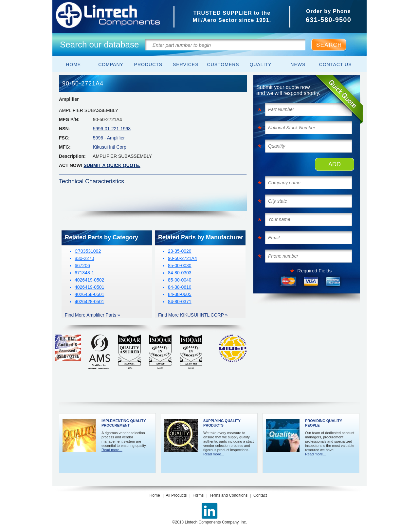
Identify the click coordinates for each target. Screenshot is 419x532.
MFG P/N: (69, 119)
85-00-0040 (180, 280)
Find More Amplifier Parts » (92, 315)
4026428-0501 (89, 302)
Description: (72, 156)
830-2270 (84, 258)
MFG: (65, 147)
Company (111, 64)
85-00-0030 (180, 266)
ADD (335, 164)
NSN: (64, 129)
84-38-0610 (180, 287)
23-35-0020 (180, 251)
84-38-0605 (180, 294)
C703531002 (88, 251)
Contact (260, 495)
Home (73, 64)
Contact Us (336, 64)
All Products (176, 495)
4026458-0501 (89, 294)
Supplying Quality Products (222, 423)
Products (148, 64)
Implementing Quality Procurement (124, 423)
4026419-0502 (89, 280)
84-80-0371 (180, 302)
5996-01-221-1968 (112, 129)
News (298, 64)
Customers (223, 64)
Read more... (112, 450)
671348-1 (84, 273)
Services (186, 64)
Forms (198, 495)
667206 (82, 266)
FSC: (64, 138)
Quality (261, 64)
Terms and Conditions (228, 495)
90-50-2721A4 (182, 258)
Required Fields (314, 271)
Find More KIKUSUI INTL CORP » (193, 315)
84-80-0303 (180, 273)
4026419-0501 (89, 287)
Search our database (99, 45)
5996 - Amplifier (109, 138)
